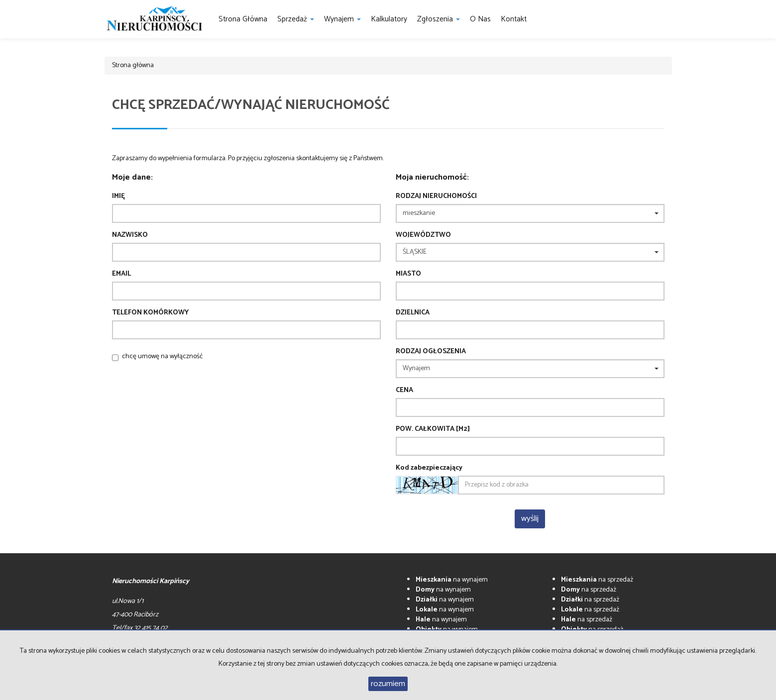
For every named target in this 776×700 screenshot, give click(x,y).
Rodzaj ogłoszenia (431, 352)
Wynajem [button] (342, 19)
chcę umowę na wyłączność (162, 356)
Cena (404, 391)
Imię (118, 197)
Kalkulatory (389, 19)
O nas (480, 19)
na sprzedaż (597, 580)
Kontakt (514, 19)
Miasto (408, 274)
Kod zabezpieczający (429, 468)
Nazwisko (130, 235)
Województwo (423, 235)
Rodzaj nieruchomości (436, 197)
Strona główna (243, 19)
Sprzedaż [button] (296, 19)
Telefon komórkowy (150, 313)
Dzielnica (413, 313)
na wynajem (452, 580)
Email (121, 274)
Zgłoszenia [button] (439, 19)
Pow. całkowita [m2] (433, 429)
